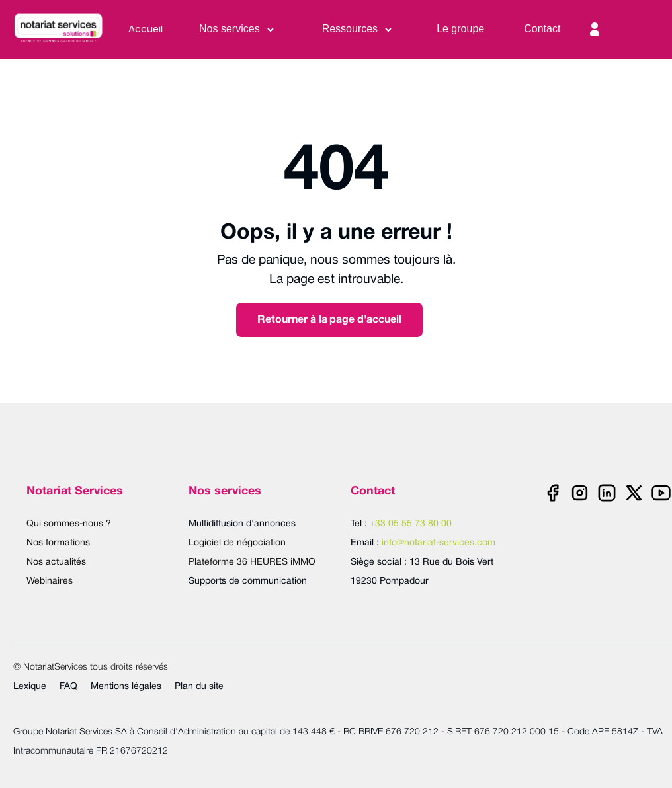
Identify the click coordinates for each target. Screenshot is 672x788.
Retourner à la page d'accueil (329, 320)
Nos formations (58, 543)
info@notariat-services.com (439, 543)
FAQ (68, 687)
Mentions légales (126, 687)
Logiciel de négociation (237, 543)
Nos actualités (56, 562)
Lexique (30, 687)
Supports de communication (248, 581)
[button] (237, 29)
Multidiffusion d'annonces (242, 524)
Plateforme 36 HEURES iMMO (252, 562)
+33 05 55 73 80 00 (411, 524)
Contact (542, 29)
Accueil (146, 29)
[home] (65, 29)
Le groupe (460, 29)
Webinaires (50, 581)
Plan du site (199, 687)
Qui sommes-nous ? (69, 524)
